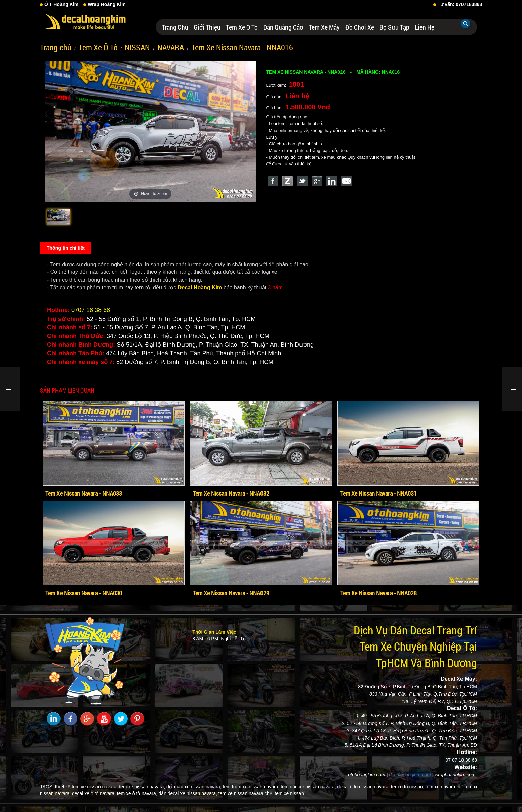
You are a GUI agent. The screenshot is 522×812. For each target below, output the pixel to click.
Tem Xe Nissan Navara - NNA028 (378, 593)
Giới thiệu (207, 27)
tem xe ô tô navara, (137, 793)
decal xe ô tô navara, (94, 793)
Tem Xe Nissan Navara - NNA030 (84, 593)
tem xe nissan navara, (142, 787)
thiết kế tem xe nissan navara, (86, 787)
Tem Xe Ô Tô (242, 27)
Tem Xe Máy (324, 27)
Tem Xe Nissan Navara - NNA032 (231, 493)
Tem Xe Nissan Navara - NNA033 (84, 493)
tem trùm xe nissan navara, (251, 787)
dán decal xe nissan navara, (188, 793)
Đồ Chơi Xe (360, 27)
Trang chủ (175, 27)
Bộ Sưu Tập (394, 27)
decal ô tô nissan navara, (363, 787)
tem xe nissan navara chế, (246, 793)
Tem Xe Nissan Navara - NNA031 (378, 493)
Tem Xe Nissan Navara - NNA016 (242, 47)
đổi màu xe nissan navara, (194, 787)
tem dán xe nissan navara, (308, 787)
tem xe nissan (289, 793)
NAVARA (171, 47)
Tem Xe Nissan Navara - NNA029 (231, 593)
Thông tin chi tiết (66, 248)
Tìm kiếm (466, 24)
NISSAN (137, 47)
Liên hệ (425, 27)
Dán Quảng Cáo (283, 27)
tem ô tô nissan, (408, 787)
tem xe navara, (441, 787)
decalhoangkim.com (410, 775)
